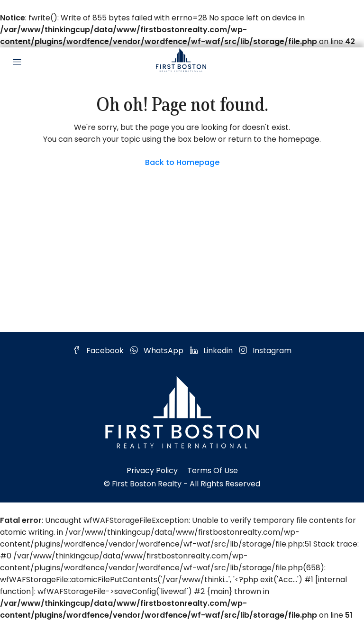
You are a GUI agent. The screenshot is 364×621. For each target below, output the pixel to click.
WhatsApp (158, 351)
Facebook (99, 351)
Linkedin (212, 351)
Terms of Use (213, 470)
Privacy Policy (152, 470)
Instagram (265, 351)
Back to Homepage (182, 162)
